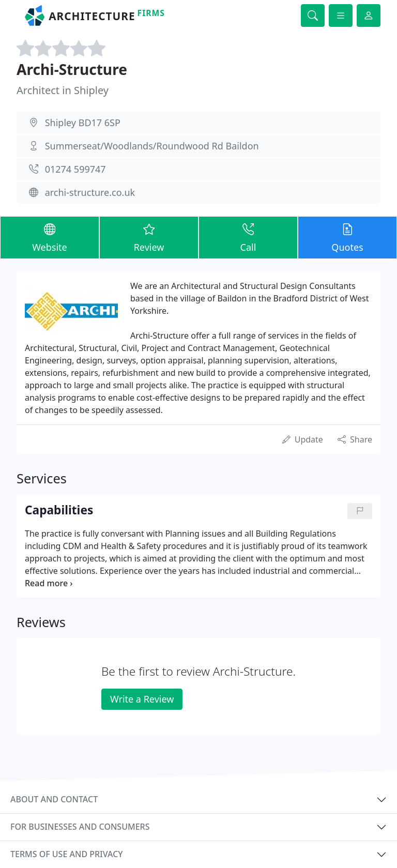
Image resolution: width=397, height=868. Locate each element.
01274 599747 (75, 169)
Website (50, 237)
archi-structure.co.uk (90, 192)
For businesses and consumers (80, 827)
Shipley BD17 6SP (83, 123)
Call (248, 237)
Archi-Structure (72, 69)
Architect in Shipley (63, 90)
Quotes (347, 237)
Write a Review (142, 699)
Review (149, 237)
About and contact (54, 799)
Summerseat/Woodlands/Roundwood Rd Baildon (152, 146)
